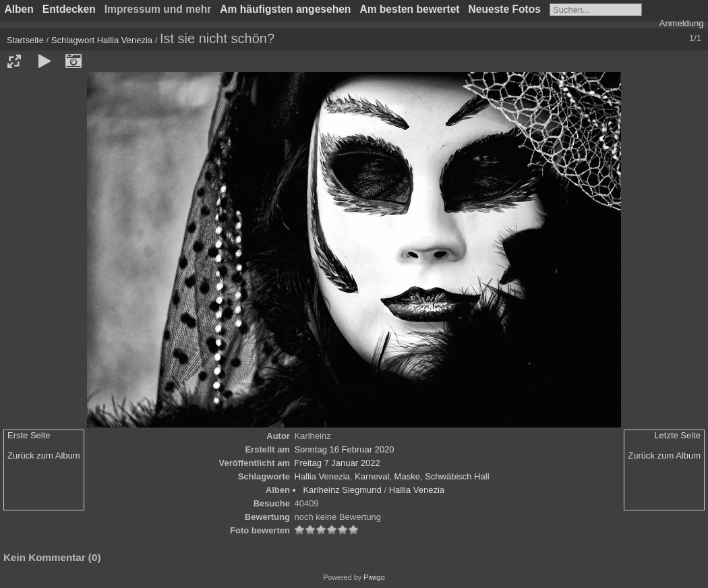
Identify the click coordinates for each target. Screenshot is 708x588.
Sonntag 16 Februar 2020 (344, 449)
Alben (19, 9)
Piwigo (374, 577)
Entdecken (69, 9)
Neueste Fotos (505, 9)
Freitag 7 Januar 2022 (337, 463)
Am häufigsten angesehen (285, 9)
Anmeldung (682, 23)
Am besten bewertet (409, 9)
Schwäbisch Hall (457, 476)
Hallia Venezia (125, 40)
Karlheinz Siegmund (342, 490)
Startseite (25, 40)
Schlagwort (73, 40)
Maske (407, 476)
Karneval (372, 476)
